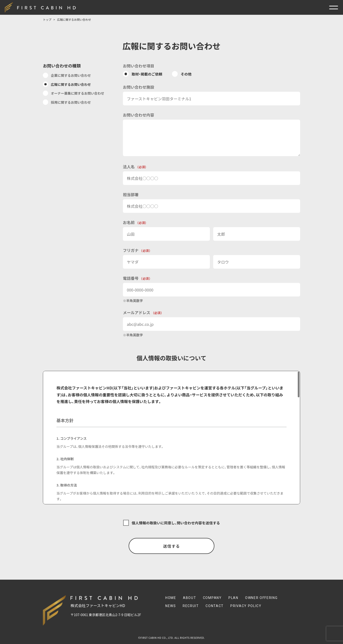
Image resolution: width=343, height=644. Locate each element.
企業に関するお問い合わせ (71, 75)
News (171, 606)
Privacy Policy (246, 606)
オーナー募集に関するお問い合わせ (78, 93)
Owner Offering (261, 598)
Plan (233, 598)
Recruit (191, 606)
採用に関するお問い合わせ (71, 102)
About (189, 598)
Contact (215, 606)
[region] (171, 438)
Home (171, 598)
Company (212, 598)
